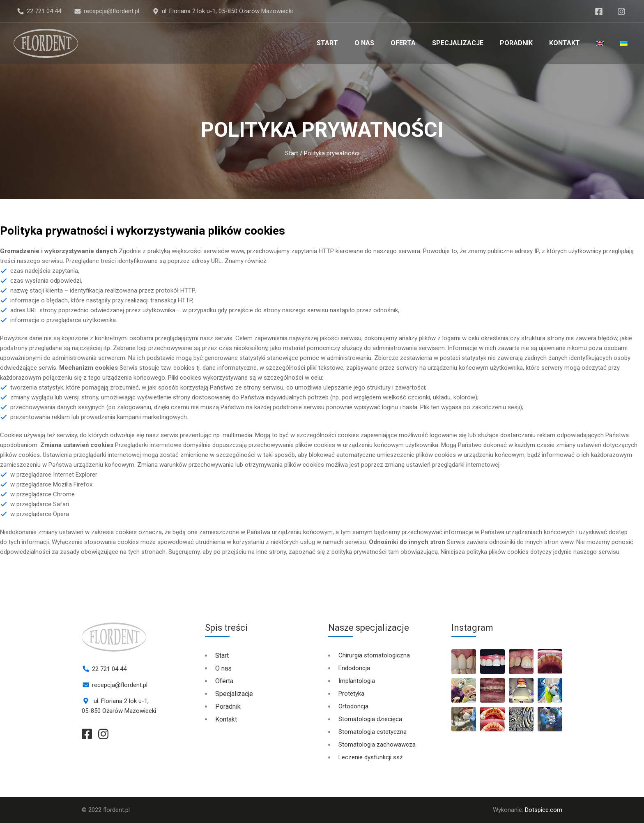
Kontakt (565, 43)
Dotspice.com (544, 810)
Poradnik (516, 43)
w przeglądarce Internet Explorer (54, 475)
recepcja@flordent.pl (112, 11)
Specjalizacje (458, 43)
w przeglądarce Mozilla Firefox (51, 484)
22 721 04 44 (44, 11)
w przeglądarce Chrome (43, 494)
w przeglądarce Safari (40, 504)
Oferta (403, 43)
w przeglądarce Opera (40, 514)
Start (327, 43)
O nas (364, 43)
